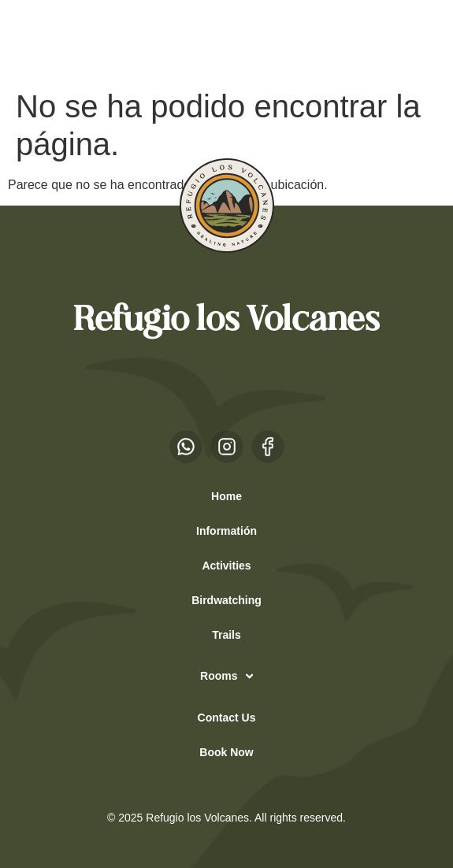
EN (70, 40)
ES (39, 40)
